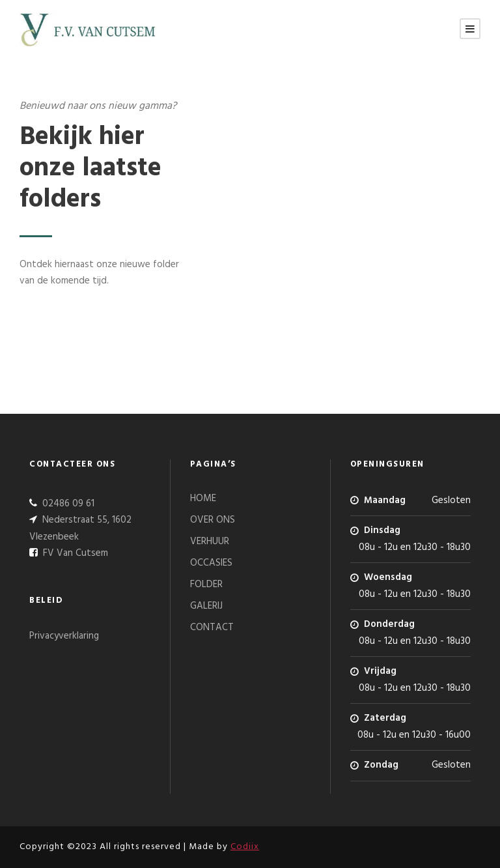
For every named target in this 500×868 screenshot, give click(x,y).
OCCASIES (211, 563)
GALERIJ (206, 606)
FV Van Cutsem (74, 553)
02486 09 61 (67, 504)
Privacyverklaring (64, 636)
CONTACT (212, 628)
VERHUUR (210, 542)
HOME (203, 499)
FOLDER (206, 585)
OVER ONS (213, 520)
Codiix (245, 847)
